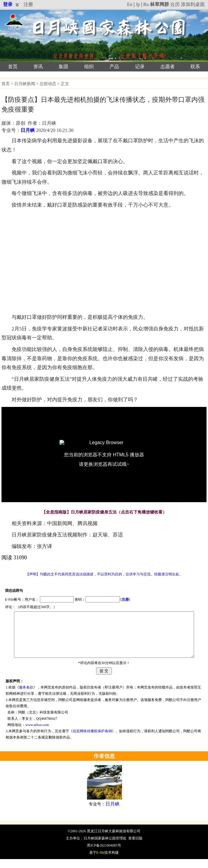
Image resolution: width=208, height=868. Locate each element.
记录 (140, 67)
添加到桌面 (193, 4)
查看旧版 (135, 847)
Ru (146, 4)
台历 (175, 4)
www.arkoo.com (37, 734)
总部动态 (48, 84)
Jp (138, 4)
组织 (89, 67)
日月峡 (28, 130)
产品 (114, 67)
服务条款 (26, 696)
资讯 (38, 67)
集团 (63, 67)
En (130, 4)
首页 (13, 67)
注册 (28, 4)
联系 (195, 67)
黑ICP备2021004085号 (104, 854)
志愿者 (168, 67)
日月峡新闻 (25, 84)
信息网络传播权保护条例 (92, 740)
